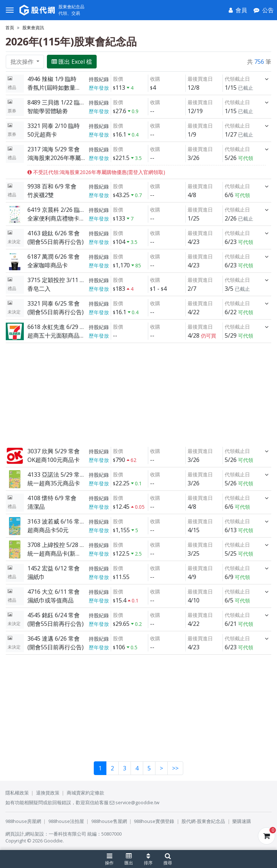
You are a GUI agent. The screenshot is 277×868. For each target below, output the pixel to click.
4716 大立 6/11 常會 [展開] (54, 592)
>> (175, 768)
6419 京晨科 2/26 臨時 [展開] (56, 210)
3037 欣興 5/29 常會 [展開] (54, 451)
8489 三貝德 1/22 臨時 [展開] (56, 102)
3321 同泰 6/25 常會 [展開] (54, 303)
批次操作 (23, 62)
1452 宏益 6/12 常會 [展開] (54, 568)
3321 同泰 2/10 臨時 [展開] (54, 126)
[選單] (10, 10)
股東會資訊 (33, 28)
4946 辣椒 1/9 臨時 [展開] (52, 79)
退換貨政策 (48, 793)
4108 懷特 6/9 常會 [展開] (52, 498)
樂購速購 (242, 821)
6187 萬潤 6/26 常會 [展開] (54, 257)
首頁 (10, 28)
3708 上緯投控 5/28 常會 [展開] (56, 545)
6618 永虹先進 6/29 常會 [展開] (56, 327)
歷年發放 (99, 88)
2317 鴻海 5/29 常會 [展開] (54, 149)
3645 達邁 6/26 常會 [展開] (54, 638)
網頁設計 (15, 834)
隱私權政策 (17, 793)
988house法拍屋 (66, 821)
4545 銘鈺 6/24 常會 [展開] (54, 615)
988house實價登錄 (154, 821)
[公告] (264, 10)
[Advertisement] (138, 393)
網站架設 (35, 834)
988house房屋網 (23, 821)
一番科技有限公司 (67, 834)
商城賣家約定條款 (85, 793)
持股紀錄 (99, 79)
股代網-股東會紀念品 (203, 821)
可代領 (246, 158)
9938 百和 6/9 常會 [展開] (52, 186)
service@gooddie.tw (135, 802)
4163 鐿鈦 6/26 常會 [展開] (54, 233)
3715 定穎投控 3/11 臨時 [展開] (56, 280)
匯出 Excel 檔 (72, 62)
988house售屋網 (109, 821)
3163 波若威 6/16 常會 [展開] (56, 521)
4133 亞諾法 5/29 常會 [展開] (56, 475)
